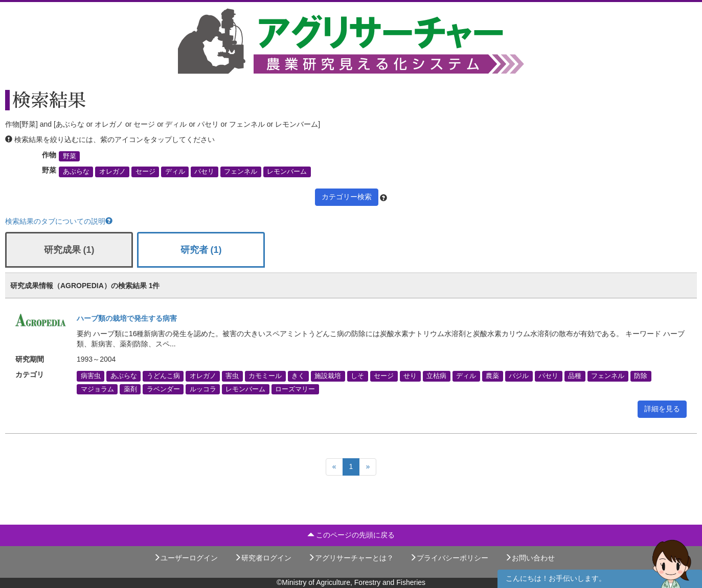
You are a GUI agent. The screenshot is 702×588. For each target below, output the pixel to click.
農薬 (492, 376)
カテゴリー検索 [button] (347, 197)
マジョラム (97, 389)
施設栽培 (328, 376)
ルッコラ (203, 389)
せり (410, 376)
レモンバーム (287, 172)
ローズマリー (295, 389)
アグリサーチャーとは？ (351, 558)
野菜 (70, 156)
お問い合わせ (530, 558)
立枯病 (436, 376)
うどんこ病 (163, 376)
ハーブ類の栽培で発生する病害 (127, 318)
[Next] (368, 467)
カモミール (265, 376)
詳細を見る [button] (662, 409)
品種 (575, 376)
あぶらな (76, 172)
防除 (641, 376)
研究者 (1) (201, 250)
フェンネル (241, 172)
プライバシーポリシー (449, 558)
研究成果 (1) (69, 250)
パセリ (204, 172)
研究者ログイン (263, 558)
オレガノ (112, 172)
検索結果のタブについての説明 (59, 221)
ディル (175, 172)
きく (298, 376)
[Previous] (334, 467)
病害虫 (91, 376)
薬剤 (130, 389)
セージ (145, 172)
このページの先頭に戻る (351, 535)
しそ (357, 376)
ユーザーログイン (186, 558)
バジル (519, 376)
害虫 (232, 376)
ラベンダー (163, 389)
